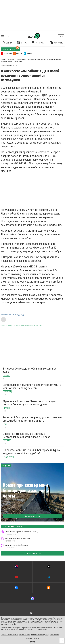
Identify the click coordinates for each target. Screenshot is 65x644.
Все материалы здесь (33, 516)
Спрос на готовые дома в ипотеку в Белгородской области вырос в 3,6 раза (26, 435)
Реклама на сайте (25, 635)
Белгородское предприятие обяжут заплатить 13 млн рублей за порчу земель (32, 386)
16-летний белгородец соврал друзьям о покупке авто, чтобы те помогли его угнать (32, 419)
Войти (61, 36)
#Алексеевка (6, 315)
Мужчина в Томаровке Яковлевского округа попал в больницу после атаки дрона (29, 403)
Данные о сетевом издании (10, 635)
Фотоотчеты (56, 43)
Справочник (38, 43)
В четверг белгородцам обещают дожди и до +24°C (30, 370)
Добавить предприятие (33, 553)
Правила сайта (54, 635)
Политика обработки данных (40, 635)
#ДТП (24, 315)
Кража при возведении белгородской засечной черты (26, 491)
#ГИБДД (16, 315)
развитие (37, 638)
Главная (7, 43)
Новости (22, 43)
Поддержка (29, 638)
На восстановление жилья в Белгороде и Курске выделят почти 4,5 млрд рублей (32, 452)
